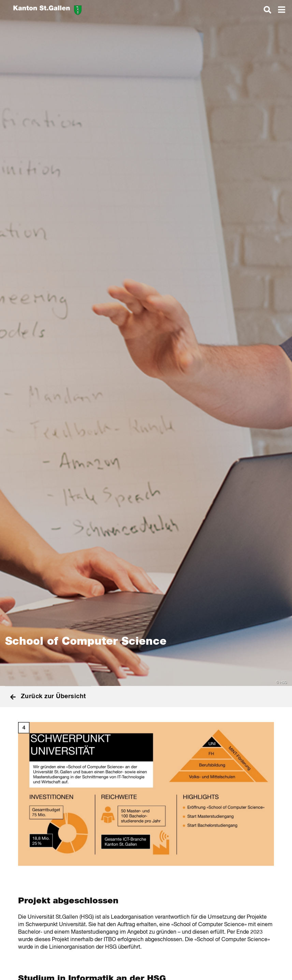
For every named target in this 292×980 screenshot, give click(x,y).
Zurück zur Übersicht (48, 697)
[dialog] (267, 10)
